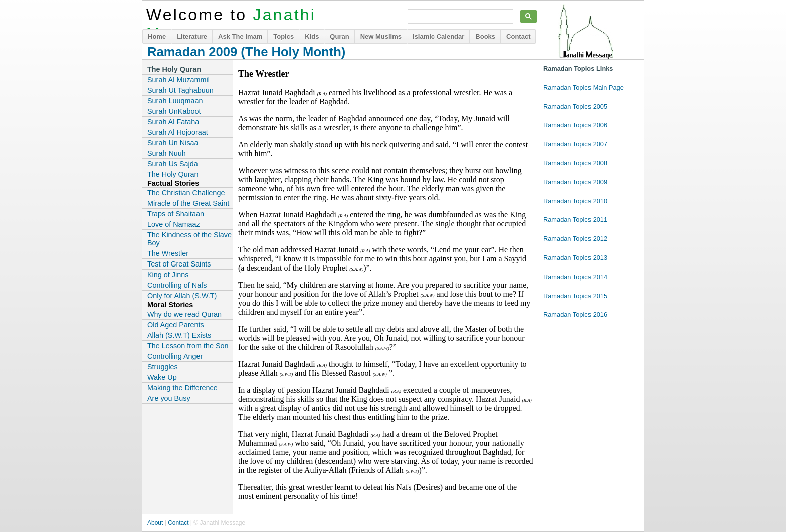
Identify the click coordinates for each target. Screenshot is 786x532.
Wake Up (162, 377)
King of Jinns (168, 275)
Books (485, 36)
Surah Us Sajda (173, 164)
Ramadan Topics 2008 (575, 163)
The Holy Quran (173, 174)
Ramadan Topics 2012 (575, 239)
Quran (339, 36)
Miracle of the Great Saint (188, 203)
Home (157, 36)
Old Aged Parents (176, 325)
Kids (312, 36)
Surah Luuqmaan (175, 101)
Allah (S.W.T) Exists (179, 335)
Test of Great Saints (179, 264)
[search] (459, 17)
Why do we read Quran (184, 314)
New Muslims (381, 36)
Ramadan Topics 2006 (575, 125)
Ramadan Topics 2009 (575, 182)
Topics (283, 36)
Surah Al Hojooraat (178, 132)
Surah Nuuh (167, 153)
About (155, 523)
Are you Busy (169, 398)
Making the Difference (182, 388)
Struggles (163, 367)
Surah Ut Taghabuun (180, 90)
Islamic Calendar (438, 36)
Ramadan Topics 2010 (575, 201)
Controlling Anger (175, 356)
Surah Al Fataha (173, 122)
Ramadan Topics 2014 (575, 277)
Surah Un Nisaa (173, 143)
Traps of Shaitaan (176, 214)
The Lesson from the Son (188, 346)
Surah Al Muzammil (178, 80)
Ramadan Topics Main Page (583, 87)
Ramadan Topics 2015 (575, 296)
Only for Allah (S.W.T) (182, 296)
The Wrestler (168, 253)
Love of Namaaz (174, 224)
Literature (192, 36)
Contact (518, 36)
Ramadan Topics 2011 (575, 220)
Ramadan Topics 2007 (575, 144)
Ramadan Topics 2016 (575, 314)
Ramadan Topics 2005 (575, 106)
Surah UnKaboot (174, 111)
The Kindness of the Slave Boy (189, 239)
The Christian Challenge (186, 193)
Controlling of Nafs (177, 285)
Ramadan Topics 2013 (575, 258)
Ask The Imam (240, 36)
